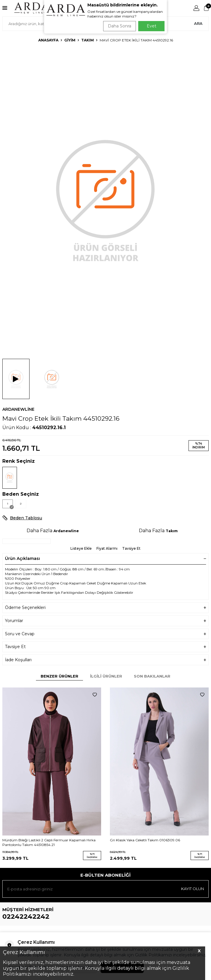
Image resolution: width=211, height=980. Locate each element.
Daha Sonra (120, 26)
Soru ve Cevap (105, 634)
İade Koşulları (105, 660)
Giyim (70, 40)
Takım (88, 40)
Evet (152, 26)
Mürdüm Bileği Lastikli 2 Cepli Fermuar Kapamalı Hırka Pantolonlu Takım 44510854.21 (49, 842)
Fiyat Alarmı (107, 548)
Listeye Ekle (81, 548)
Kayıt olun (193, 889)
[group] (105, 200)
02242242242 (26, 917)
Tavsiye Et (131, 548)
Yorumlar (105, 621)
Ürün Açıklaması (105, 558)
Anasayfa (48, 40)
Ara (198, 23)
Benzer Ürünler (59, 676)
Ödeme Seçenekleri (105, 608)
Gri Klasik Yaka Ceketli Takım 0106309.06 (145, 840)
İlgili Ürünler (106, 676)
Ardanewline (18, 409)
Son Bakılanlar (152, 676)
